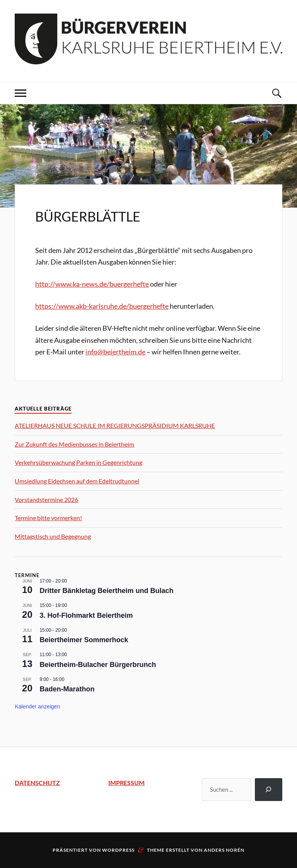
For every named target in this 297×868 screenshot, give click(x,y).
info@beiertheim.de (115, 352)
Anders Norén (224, 850)
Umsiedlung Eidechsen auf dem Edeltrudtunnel (77, 481)
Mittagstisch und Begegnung (53, 536)
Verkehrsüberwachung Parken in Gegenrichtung (79, 462)
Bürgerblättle (88, 216)
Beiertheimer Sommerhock (84, 640)
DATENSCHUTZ (37, 783)
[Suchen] (269, 790)
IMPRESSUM (126, 783)
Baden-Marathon (67, 689)
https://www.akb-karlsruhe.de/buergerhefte (102, 306)
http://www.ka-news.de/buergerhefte (92, 284)
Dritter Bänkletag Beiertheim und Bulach (106, 591)
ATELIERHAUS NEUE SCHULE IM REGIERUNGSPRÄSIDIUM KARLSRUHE (115, 425)
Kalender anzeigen (37, 706)
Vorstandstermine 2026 (46, 499)
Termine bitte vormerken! (48, 518)
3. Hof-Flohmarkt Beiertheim (86, 615)
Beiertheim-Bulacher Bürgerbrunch (98, 665)
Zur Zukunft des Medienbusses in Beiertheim (74, 444)
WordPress (118, 850)
